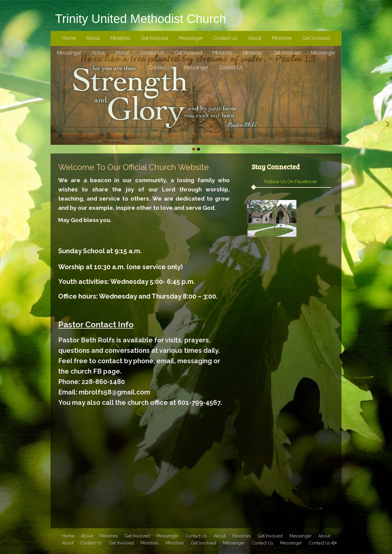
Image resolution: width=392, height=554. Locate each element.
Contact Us (225, 38)
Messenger (191, 38)
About (93, 38)
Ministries (120, 38)
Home (69, 38)
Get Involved (154, 38)
